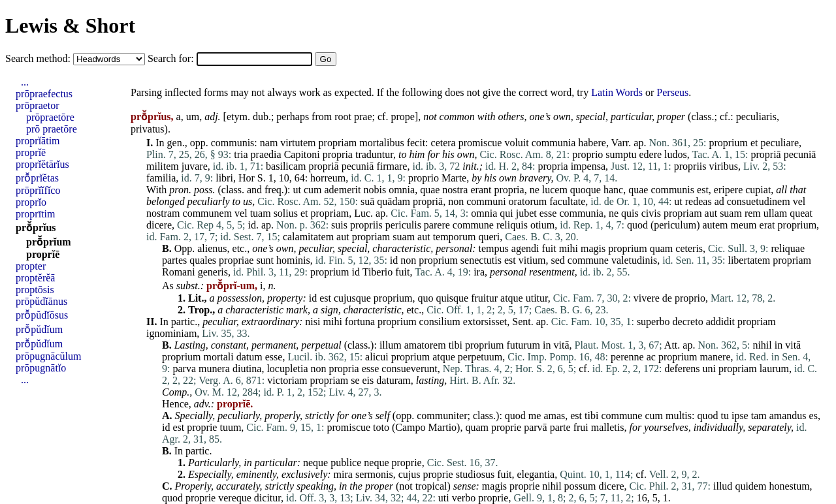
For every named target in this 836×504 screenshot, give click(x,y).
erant (481, 190)
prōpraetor (38, 105)
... (25, 82)
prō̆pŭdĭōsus (42, 315)
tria (241, 154)
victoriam (287, 380)
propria (338, 154)
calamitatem (308, 237)
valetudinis (634, 260)
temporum (455, 237)
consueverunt (409, 369)
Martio (443, 427)
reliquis (512, 225)
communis (233, 143)
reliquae (788, 248)
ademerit (343, 190)
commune (473, 225)
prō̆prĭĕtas (37, 178)
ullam (775, 213)
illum (391, 345)
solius (286, 213)
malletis (608, 427)
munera (214, 369)
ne (535, 190)
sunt (265, 260)
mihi (569, 248)
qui (506, 213)
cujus (410, 474)
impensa (588, 166)
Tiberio (378, 272)
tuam (261, 213)
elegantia (536, 474)
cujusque (352, 298)
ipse (740, 416)
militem (163, 166)
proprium (728, 143)
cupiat (758, 190)
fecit (416, 143)
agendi (525, 248)
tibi (456, 345)
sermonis (374, 474)
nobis (375, 190)
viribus (724, 166)
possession (239, 298)
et (754, 143)
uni (709, 369)
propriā (765, 154)
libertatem (749, 260)
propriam (338, 143)
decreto (688, 322)
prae (363, 117)
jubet (526, 213)
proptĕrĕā (35, 278)
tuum (230, 427)
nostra (455, 190)
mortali (219, 357)
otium (542, 225)
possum (580, 486)
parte (560, 427)
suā (367, 201)
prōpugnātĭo (41, 368)
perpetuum (480, 357)
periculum (675, 225)
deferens (682, 369)
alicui (377, 357)
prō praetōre (52, 129)
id (252, 225)
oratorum (528, 201)
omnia (402, 190)
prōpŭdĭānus (41, 301)
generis (213, 272)
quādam (394, 201)
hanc (613, 190)
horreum (328, 178)
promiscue (480, 143)
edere (650, 154)
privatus (148, 129)
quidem (750, 486)
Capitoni (302, 154)
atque (512, 298)
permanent (274, 345)
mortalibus (381, 143)
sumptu (621, 154)
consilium (440, 322)
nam (269, 143)
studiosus (475, 474)
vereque (235, 498)
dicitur (267, 498)
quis (630, 213)
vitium (532, 260)
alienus (212, 248)
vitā (562, 345)
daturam (393, 380)
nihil (762, 345)
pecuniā (800, 154)
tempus (494, 248)
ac (651, 357)
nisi (313, 322)
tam (759, 416)
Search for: (172, 58)
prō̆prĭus (36, 228)
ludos (676, 154)
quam (662, 248)
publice (346, 463)
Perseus (672, 92)
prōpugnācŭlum (48, 356)
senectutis (481, 260)
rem (753, 213)
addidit (720, 322)
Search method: (39, 58)
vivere (647, 298)
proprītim (35, 214)
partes (174, 260)
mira (343, 474)
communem (208, 213)
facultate (567, 201)
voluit (516, 143)
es (813, 416)
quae (430, 190)
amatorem (425, 345)
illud (723, 486)
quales (203, 260)
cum (313, 190)
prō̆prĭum (49, 242)
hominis (293, 260)
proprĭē (31, 152)
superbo (653, 322)
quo (425, 298)
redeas (699, 201)
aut (711, 213)
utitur (537, 298)
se (355, 380)
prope (402, 117)
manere (715, 357)
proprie (202, 427)
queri (489, 237)
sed (558, 260)
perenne (627, 357)
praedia (266, 154)
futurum (524, 345)
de (667, 298)
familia (161, 178)
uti (444, 498)
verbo (464, 498)
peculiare (780, 143)
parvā (536, 427)
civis (651, 213)
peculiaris (756, 117)
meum (744, 225)
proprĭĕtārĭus (42, 164)
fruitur (484, 298)
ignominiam (171, 333)
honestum (789, 486)
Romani (179, 272)
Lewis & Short (70, 25)
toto (381, 427)
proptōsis (35, 290)
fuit (549, 248)
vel (799, 201)
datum (249, 357)
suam (731, 213)
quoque (586, 190)
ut (297, 190)
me (535, 416)
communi (486, 201)
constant (229, 345)
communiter (442, 416)
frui (581, 427)
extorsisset (485, 322)
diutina (247, 369)
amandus (788, 416)
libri (224, 178)
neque (315, 463)
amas (554, 416)
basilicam (286, 166)
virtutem (298, 143)
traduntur (374, 154)
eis (368, 380)
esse (548, 213)
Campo (410, 427)
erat (767, 225)
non (456, 201)
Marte (454, 178)
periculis (403, 225)
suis (339, 225)
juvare (195, 166)
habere (592, 143)
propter (31, 266)
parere (437, 225)
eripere (728, 190)
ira (479, 272)
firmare (392, 166)
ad (719, 201)
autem (715, 225)
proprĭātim (38, 141)
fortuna (360, 322)
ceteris (689, 248)
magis (593, 248)
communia (554, 143)
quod (637, 225)
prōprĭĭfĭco (38, 190)
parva (184, 369)
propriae (236, 260)
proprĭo (31, 202)
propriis (690, 166)
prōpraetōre (50, 117)
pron (179, 190)
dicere (159, 225)
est (703, 190)
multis (679, 416)
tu (724, 416)
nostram (163, 213)
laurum (774, 369)
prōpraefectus (44, 94)
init (469, 166)
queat (801, 213)
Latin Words (617, 92)
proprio (587, 154)
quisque (452, 298)
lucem (555, 190)
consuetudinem (759, 201)
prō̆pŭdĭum (39, 329)
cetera (443, 143)
